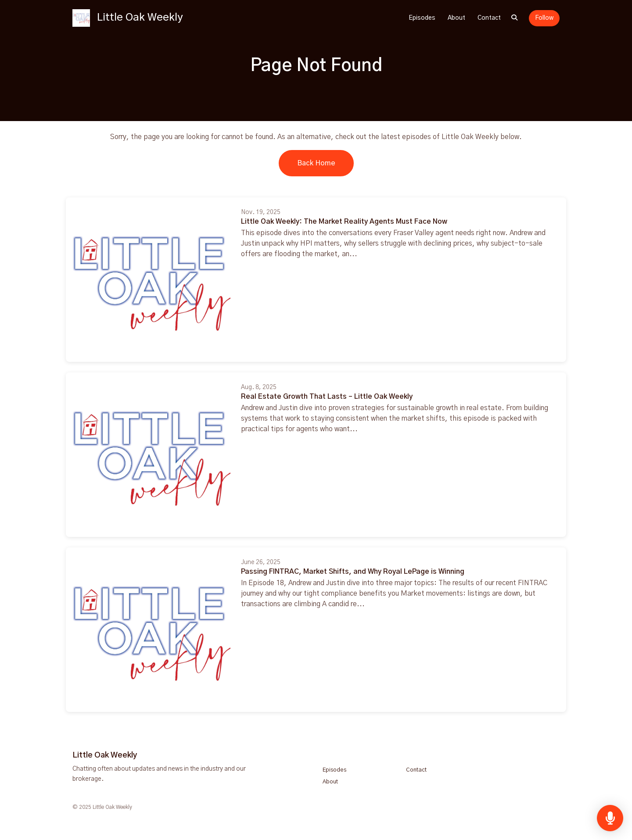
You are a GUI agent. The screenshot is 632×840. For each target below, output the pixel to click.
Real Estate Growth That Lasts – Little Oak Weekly (327, 397)
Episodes (422, 18)
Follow (544, 18)
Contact (489, 18)
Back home (316, 163)
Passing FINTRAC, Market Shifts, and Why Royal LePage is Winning (353, 572)
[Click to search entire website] (514, 18)
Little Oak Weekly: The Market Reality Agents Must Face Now (344, 222)
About (456, 18)
